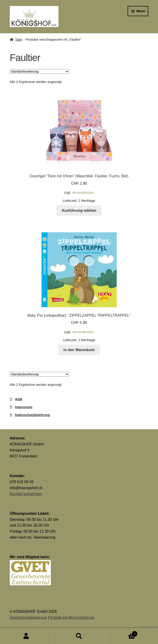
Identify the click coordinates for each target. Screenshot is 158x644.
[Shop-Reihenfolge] (39, 71)
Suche (79, 636)
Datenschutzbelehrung (33, 415)
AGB (19, 399)
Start (19, 40)
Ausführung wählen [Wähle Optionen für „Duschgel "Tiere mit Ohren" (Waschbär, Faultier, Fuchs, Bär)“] (79, 210)
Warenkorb (121, 633)
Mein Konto (26, 636)
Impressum (24, 407)
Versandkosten (83, 193)
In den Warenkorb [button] (79, 350)
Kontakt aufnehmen (26, 494)
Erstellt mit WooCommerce (72, 618)
